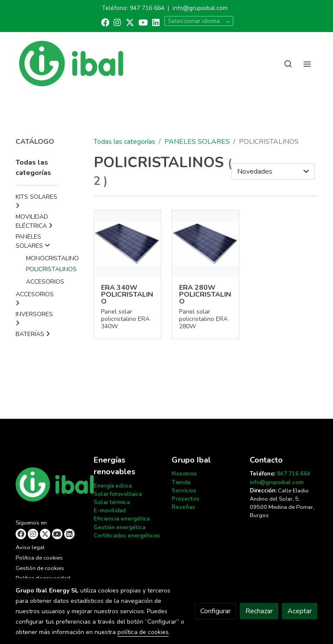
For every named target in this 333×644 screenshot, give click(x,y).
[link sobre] (49, 486)
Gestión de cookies (40, 568)
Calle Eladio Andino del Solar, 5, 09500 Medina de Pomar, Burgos (282, 503)
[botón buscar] (288, 64)
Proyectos (186, 499)
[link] (71, 63)
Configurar (215, 611)
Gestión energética (119, 527)
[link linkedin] (156, 22)
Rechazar (259, 611)
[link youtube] (143, 22)
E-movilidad (110, 511)
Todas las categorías (124, 142)
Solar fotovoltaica (118, 494)
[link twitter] (130, 22)
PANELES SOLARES (197, 142)
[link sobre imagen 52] (127, 244)
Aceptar (300, 611)
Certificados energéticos (127, 536)
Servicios (184, 491)
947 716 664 (147, 8)
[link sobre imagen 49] (206, 244)
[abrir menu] (307, 64)
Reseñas (183, 507)
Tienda (181, 482)
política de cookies (143, 632)
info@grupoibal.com (200, 8)
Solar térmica (112, 502)
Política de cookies (39, 558)
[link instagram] (117, 22)
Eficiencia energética (122, 519)
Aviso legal (30, 547)
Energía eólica (113, 486)
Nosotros (184, 474)
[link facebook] (105, 22)
